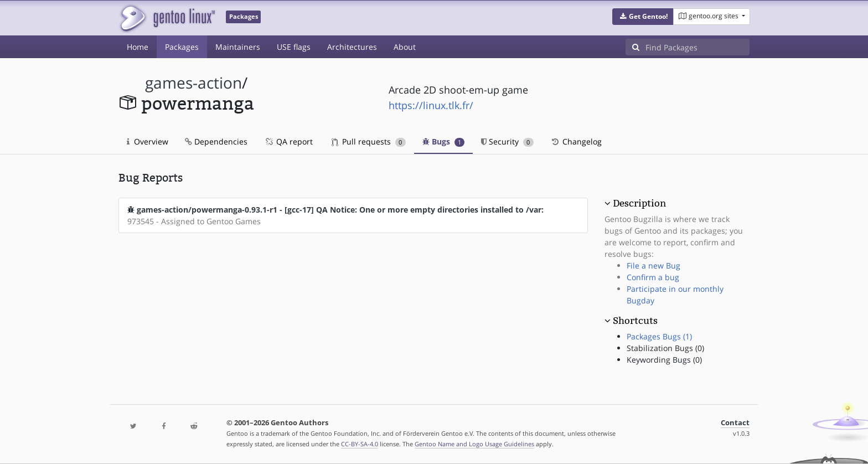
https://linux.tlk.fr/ (431, 105)
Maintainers (238, 47)
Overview (148, 141)
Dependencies (216, 141)
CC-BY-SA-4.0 (360, 444)
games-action (193, 83)
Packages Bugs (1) (659, 336)
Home (138, 47)
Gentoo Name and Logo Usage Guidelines (474, 444)
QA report (288, 141)
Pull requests (369, 141)
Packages (182, 47)
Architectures (352, 47)
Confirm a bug (653, 277)
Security (507, 141)
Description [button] (639, 203)
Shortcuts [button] (635, 321)
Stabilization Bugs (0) (665, 348)
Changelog (576, 141)
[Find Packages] (697, 47)
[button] (643, 17)
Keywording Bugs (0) (664, 360)
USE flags (294, 47)
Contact (735, 423)
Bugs (444, 141)
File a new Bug (653, 265)
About (405, 47)
